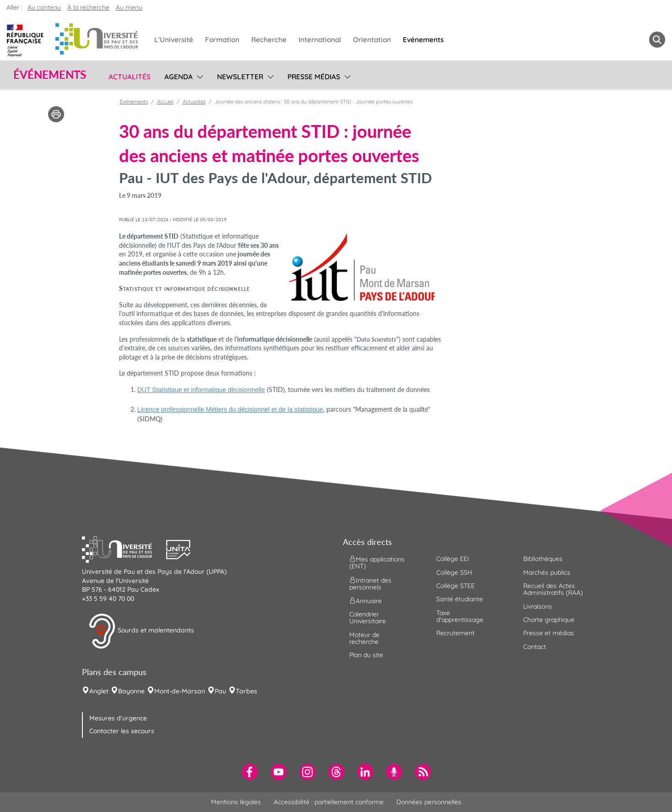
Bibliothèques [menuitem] (543, 559)
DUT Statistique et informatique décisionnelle (201, 390)
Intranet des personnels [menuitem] (370, 583)
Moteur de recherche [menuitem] (364, 638)
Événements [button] (50, 75)
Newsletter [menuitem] (240, 77)
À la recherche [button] (88, 7)
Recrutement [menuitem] (455, 633)
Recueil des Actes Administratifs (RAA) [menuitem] (553, 589)
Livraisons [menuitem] (538, 606)
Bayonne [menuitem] (131, 691)
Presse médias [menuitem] (314, 77)
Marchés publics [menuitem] (547, 572)
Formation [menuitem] (222, 40)
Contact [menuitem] (535, 647)
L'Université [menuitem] (174, 40)
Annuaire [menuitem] (366, 601)
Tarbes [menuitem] (247, 691)
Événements (134, 102)
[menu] (198, 76)
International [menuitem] (320, 40)
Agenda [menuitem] (179, 77)
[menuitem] (250, 772)
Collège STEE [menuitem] (455, 586)
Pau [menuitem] (220, 691)
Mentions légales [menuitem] (236, 802)
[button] (124, 549)
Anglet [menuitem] (99, 691)
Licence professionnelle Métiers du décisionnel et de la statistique (230, 409)
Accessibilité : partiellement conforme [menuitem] (329, 802)
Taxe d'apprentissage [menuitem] (460, 616)
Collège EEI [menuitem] (453, 559)
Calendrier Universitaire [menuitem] (368, 618)
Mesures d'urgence (118, 718)
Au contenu (44, 7)
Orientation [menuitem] (372, 40)
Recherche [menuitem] (269, 40)
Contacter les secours (122, 731)
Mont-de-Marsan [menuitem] (180, 691)
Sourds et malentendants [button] (141, 631)
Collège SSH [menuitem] (454, 572)
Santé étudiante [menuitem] (460, 599)
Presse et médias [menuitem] (549, 633)
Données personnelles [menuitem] (429, 802)
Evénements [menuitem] (423, 40)
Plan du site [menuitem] (366, 655)
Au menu (129, 7)
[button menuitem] (657, 40)
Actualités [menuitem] (130, 77)
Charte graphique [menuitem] (549, 620)
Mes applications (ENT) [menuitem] (377, 563)
